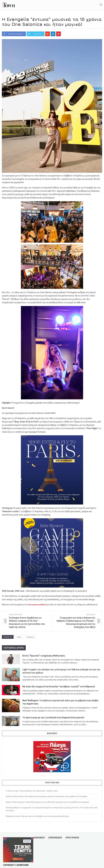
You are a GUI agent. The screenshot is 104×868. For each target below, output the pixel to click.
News (19, 637)
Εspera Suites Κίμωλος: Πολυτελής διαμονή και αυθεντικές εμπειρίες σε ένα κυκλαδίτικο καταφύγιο (47, 802)
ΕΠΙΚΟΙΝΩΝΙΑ (55, 838)
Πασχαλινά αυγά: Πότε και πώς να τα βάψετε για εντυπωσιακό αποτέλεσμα (37, 816)
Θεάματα (30, 637)
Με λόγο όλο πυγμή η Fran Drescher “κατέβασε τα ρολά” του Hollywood (59, 687)
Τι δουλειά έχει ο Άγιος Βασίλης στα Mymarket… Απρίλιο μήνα (32, 791)
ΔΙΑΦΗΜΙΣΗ (39, 838)
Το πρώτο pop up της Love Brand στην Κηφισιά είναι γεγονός (53, 718)
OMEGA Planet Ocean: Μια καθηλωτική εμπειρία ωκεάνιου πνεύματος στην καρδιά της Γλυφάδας (47, 796)
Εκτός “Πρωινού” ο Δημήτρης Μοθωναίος (44, 656)
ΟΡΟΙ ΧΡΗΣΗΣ (72, 838)
